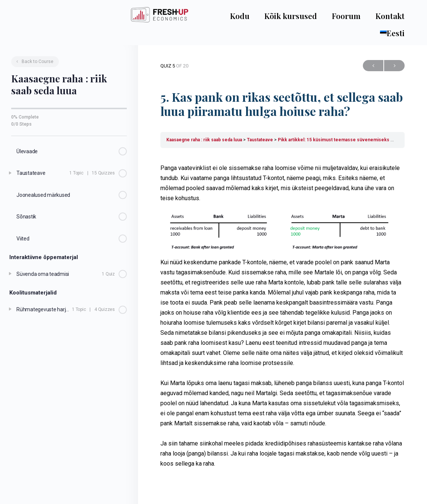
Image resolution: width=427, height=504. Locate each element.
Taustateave (260, 140)
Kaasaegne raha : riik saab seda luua (204, 140)
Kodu (240, 16)
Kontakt (390, 16)
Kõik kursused (291, 16)
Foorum (346, 16)
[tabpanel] (282, 316)
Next (394, 66)
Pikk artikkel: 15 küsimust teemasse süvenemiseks (334, 140)
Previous (373, 66)
